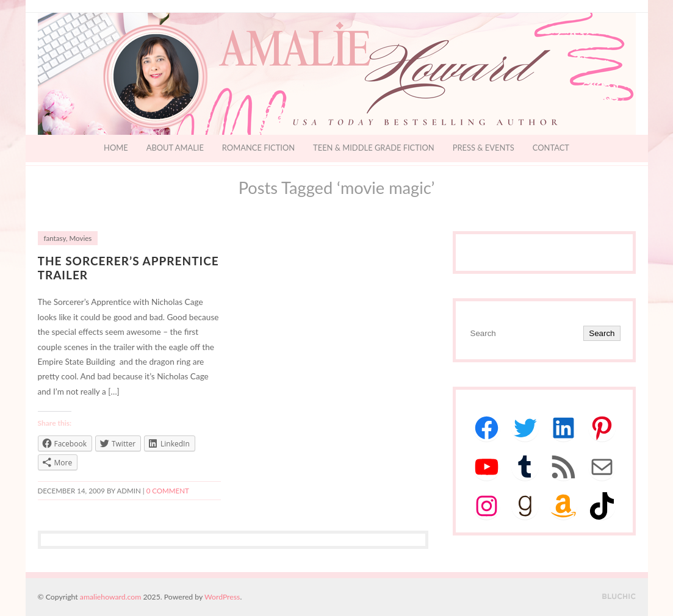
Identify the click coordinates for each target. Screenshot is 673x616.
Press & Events (484, 148)
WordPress (222, 597)
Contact (551, 148)
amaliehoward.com (110, 597)
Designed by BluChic (619, 597)
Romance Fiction (258, 148)
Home (116, 148)
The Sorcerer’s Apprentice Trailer (128, 268)
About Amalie (175, 148)
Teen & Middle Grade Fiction (374, 148)
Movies (81, 238)
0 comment (168, 491)
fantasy (55, 238)
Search (602, 333)
